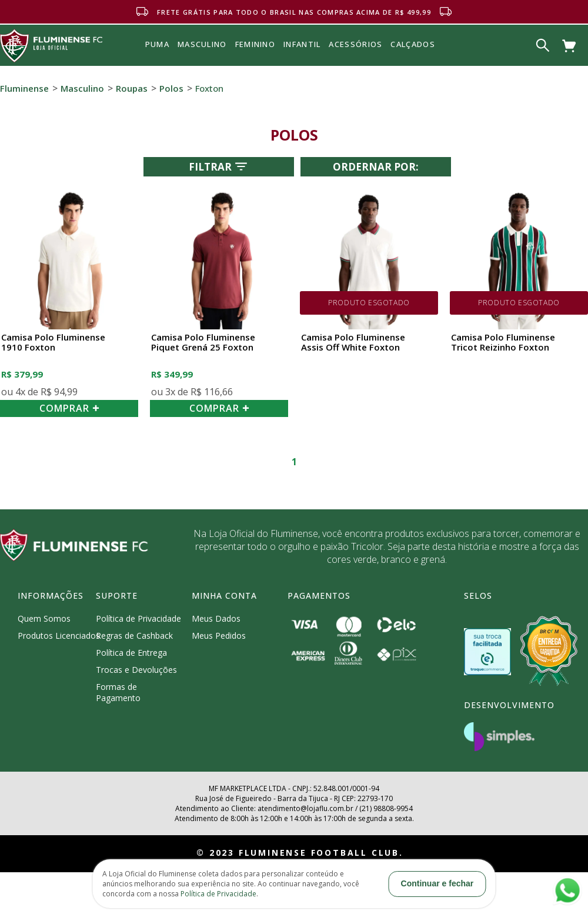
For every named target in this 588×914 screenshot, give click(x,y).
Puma (157, 58)
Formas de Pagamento (118, 692)
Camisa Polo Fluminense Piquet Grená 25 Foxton (203, 343)
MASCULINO (202, 44)
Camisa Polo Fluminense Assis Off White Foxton (353, 343)
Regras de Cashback (134, 636)
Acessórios (355, 70)
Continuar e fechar (437, 883)
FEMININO (255, 44)
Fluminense (24, 88)
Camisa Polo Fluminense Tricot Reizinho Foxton (503, 343)
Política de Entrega (131, 653)
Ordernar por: (376, 167)
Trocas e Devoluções (136, 670)
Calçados (412, 44)
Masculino (82, 88)
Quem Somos (44, 618)
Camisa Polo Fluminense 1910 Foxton (53, 343)
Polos (171, 88)
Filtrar (219, 166)
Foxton (209, 88)
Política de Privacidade (138, 618)
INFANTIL (302, 44)
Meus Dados (216, 618)
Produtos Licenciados (59, 636)
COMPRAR (69, 408)
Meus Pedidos (219, 636)
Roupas (132, 88)
